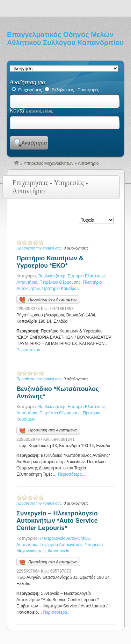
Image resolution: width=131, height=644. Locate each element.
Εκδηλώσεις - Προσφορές (72, 90)
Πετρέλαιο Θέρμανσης (60, 282)
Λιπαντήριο (27, 282)
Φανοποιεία (59, 551)
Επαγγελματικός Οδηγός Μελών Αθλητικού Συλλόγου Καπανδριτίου (65, 39)
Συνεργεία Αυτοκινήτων (61, 545)
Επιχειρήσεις (27, 90)
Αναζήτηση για (27, 82)
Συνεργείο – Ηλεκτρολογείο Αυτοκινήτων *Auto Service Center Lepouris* (57, 521)
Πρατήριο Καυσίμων (61, 289)
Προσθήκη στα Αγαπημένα (48, 300)
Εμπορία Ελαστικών (86, 276)
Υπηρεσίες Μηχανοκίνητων (48, 163)
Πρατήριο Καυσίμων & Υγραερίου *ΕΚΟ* (50, 262)
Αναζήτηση (34, 143)
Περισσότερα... (30, 350)
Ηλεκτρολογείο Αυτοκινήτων (64, 538)
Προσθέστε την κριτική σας (39, 248)
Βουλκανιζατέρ (52, 276)
